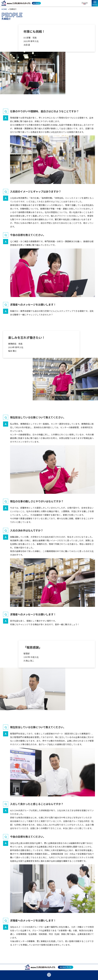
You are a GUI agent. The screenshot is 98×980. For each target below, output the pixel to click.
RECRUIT (36, 3)
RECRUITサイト (66, 967)
